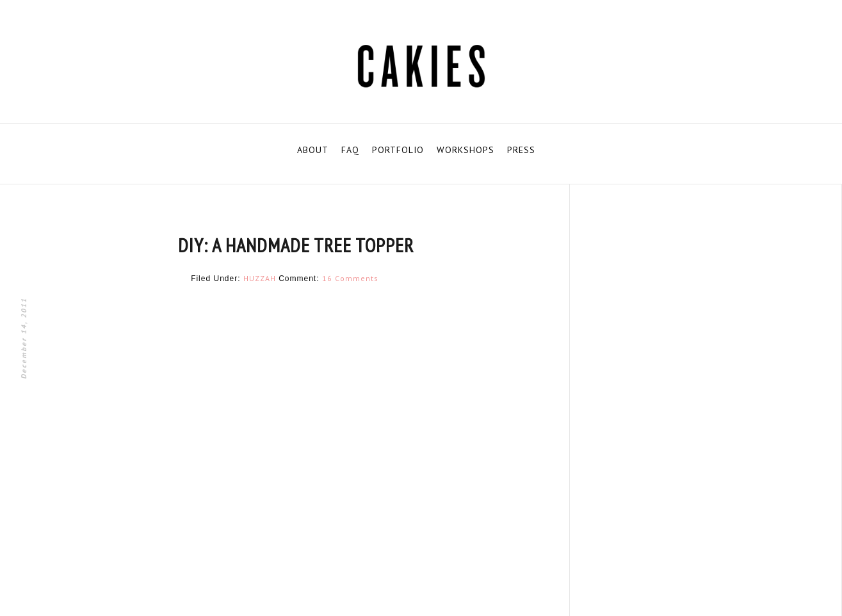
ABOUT (313, 150)
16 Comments (350, 278)
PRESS (521, 150)
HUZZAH (260, 278)
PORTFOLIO (398, 150)
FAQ (350, 150)
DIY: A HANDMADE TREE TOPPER (296, 245)
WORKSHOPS (466, 150)
